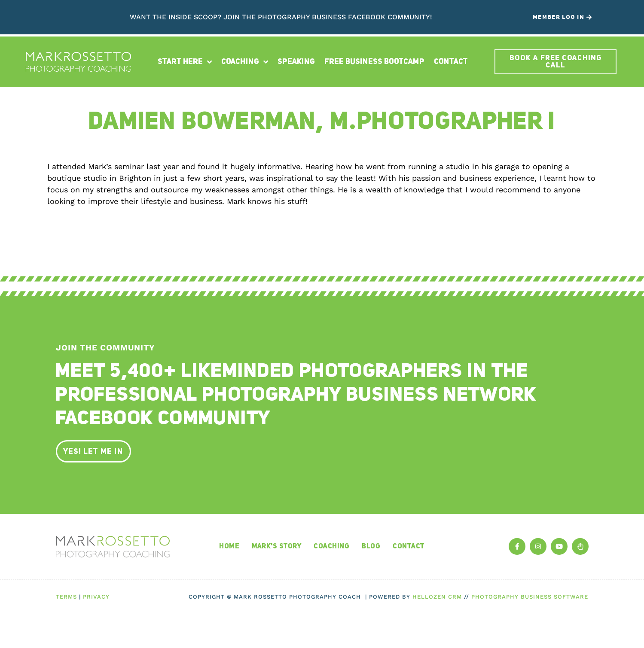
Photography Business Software (530, 597)
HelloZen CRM (437, 597)
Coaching (245, 62)
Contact (451, 62)
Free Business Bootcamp (374, 62)
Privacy (96, 597)
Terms (66, 597)
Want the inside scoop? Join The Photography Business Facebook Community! (281, 17)
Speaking (296, 62)
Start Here (185, 62)
